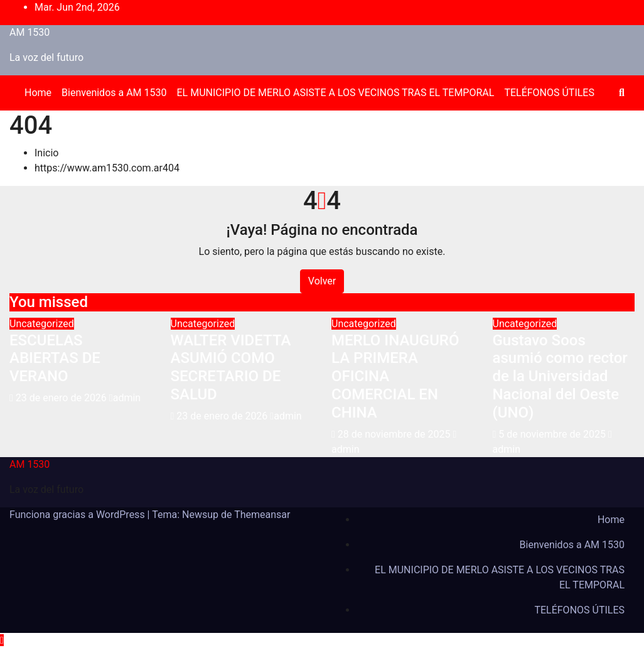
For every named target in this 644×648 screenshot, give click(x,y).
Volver (322, 281)
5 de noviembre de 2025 (553, 434)
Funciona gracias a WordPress (78, 515)
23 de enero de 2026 (62, 398)
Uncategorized (42, 324)
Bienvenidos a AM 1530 (114, 93)
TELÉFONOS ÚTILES (549, 93)
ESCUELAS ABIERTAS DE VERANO (55, 359)
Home (38, 93)
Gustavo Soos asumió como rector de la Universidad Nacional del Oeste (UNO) (560, 376)
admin (125, 398)
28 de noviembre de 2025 (395, 434)
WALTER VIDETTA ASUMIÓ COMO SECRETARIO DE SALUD (231, 367)
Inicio (46, 153)
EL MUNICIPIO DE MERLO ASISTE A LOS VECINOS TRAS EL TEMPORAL (336, 93)
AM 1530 (30, 32)
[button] (622, 93)
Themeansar (262, 515)
